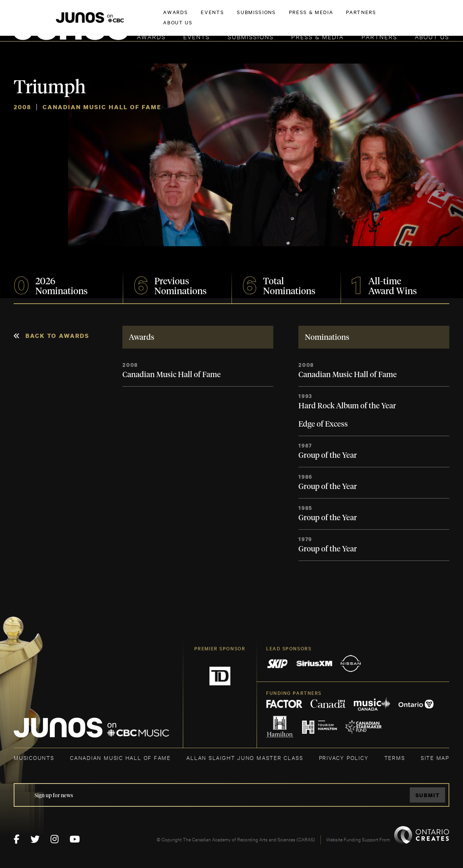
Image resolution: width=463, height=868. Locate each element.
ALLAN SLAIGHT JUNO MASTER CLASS (245, 757)
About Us (432, 36)
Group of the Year (328, 456)
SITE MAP (435, 757)
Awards (151, 36)
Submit (428, 795)
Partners (379, 36)
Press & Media (317, 36)
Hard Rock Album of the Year (347, 406)
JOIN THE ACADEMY (343, 18)
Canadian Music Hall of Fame (172, 375)
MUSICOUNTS (34, 757)
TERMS (395, 757)
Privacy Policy (344, 757)
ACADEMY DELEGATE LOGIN (413, 18)
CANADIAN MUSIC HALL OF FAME (120, 757)
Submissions (251, 36)
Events (197, 36)
